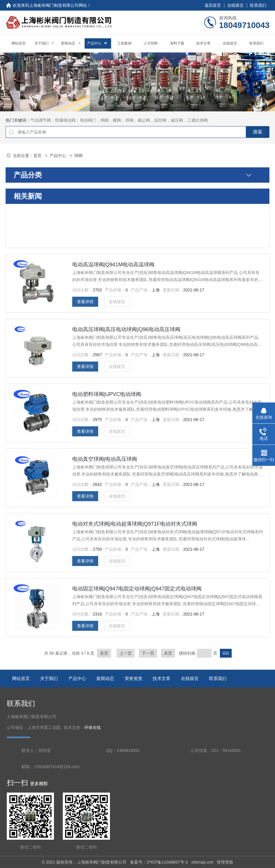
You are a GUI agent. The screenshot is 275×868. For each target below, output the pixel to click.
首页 (38, 156)
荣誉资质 (134, 678)
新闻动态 (68, 43)
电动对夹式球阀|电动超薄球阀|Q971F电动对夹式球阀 (135, 524)
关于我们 (42, 43)
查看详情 (85, 302)
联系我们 (258, 5)
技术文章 (203, 43)
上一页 (126, 653)
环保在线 (93, 728)
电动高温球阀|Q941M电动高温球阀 (113, 265)
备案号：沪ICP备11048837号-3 (159, 862)
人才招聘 (151, 43)
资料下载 (177, 43)
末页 (168, 653)
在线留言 (236, 5)
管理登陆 (225, 862)
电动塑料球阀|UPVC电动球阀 (107, 394)
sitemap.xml (202, 862)
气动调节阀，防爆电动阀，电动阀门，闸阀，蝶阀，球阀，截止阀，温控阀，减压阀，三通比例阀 (119, 120)
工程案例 (124, 43)
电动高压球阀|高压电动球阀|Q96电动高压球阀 (126, 329)
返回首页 (213, 5)
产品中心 (94, 43)
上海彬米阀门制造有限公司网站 (58, 5)
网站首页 (19, 43)
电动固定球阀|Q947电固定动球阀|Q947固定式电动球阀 (137, 589)
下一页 (148, 653)
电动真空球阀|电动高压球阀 (105, 459)
